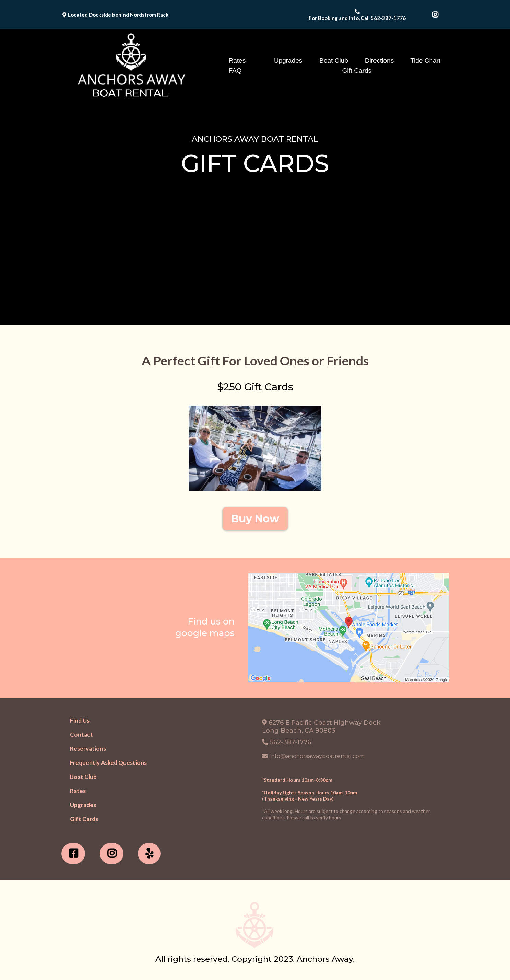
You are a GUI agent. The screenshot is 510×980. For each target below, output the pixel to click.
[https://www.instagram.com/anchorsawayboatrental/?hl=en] (112, 854)
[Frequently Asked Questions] (108, 763)
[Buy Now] (255, 519)
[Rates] (78, 791)
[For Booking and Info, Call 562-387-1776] (358, 14)
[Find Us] (80, 720)
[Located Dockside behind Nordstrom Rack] (116, 15)
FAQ (235, 71)
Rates (237, 61)
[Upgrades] (83, 805)
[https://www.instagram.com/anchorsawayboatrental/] (437, 15)
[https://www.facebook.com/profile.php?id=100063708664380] (73, 854)
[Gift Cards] (84, 819)
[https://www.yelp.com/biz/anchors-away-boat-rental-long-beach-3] (149, 854)
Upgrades (288, 61)
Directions (379, 61)
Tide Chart (425, 61)
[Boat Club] (83, 777)
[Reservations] (88, 749)
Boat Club (334, 61)
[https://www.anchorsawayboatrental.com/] (130, 66)
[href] (349, 628)
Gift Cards (357, 71)
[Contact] (81, 734)
